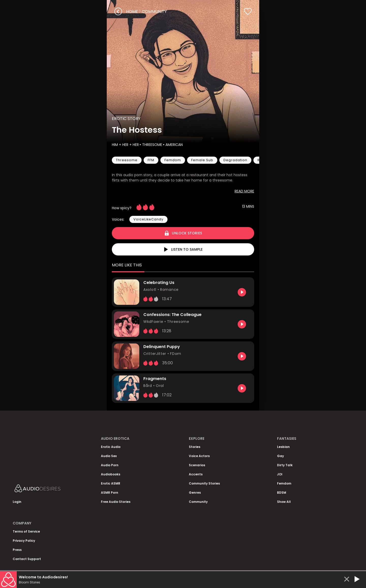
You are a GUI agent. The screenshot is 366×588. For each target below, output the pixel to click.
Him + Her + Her (125, 145)
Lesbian (283, 447)
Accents (196, 474)
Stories (195, 447)
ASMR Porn (110, 493)
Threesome (152, 145)
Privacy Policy (24, 541)
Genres (195, 493)
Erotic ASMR (111, 483)
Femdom (284, 483)
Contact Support (27, 559)
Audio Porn (110, 465)
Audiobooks (111, 474)
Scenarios (197, 465)
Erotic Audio (111, 447)
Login (17, 502)
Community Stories (204, 483)
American (174, 145)
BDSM (282, 493)
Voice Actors (199, 456)
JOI (280, 474)
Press (17, 550)
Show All (284, 502)
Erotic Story (126, 119)
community (154, 12)
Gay (280, 456)
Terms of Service (26, 531)
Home (132, 12)
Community (198, 502)
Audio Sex (109, 456)
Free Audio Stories (116, 502)
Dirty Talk (285, 465)
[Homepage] (51, 489)
